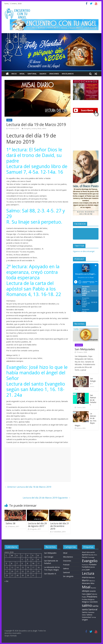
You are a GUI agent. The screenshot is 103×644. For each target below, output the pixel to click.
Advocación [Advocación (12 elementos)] (91, 552)
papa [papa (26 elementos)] (89, 594)
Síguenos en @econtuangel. (84, 251)
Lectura (34, 128)
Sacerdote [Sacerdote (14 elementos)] (94, 602)
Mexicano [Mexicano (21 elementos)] (86, 583)
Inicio (14, 74)
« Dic (6, 581)
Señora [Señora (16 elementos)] (89, 615)
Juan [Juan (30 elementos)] (88, 570)
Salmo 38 (10, 523)
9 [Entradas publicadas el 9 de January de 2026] (28, 563)
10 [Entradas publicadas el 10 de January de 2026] (33, 563)
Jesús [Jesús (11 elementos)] (93, 567)
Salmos (43, 74)
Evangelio (27, 128)
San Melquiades (85, 349)
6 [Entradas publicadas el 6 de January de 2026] (12, 563)
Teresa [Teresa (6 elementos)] (94, 617)
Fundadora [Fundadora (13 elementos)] (86, 567)
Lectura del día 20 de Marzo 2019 (47, 498)
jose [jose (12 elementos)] (84, 570)
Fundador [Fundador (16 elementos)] (93, 564)
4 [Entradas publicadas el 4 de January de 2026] (38, 559)
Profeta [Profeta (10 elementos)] (85, 599)
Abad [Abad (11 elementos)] (84, 552)
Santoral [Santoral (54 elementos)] (93, 609)
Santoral (32, 74)
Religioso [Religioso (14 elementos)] (86, 602)
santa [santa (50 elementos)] (95, 606)
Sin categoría (68, 576)
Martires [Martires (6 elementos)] (92, 581)
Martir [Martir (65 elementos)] (85, 580)
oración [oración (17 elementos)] (93, 591)
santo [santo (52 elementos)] (85, 609)
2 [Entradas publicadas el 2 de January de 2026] (28, 559)
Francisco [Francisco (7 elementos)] (85, 565)
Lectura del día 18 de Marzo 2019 (28, 487)
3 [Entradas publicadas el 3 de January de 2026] (33, 559)
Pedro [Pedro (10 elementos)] (84, 597)
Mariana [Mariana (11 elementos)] (91, 577)
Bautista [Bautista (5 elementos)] (91, 555)
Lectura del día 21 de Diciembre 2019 (60, 526)
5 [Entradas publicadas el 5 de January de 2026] (6, 563)
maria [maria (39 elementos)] (85, 577)
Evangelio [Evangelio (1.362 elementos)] (90, 561)
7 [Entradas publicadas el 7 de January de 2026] (17, 563)
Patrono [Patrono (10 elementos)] (94, 594)
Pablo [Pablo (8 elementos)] (84, 594)
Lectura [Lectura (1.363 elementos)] (88, 573)
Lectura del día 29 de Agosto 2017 (37, 525)
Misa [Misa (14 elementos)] (92, 583)
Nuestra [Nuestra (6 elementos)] (93, 588)
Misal (22, 74)
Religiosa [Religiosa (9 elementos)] (91, 599)
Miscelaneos (68, 74)
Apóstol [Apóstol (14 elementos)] (85, 555)
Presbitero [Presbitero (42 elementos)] (92, 597)
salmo (44, 128)
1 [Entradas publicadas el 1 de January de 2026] (22, 559)
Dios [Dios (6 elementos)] (95, 555)
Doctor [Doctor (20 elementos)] (85, 557)
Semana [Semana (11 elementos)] (91, 612)
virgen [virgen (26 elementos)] (85, 620)
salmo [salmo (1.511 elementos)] (87, 605)
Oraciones (54, 74)
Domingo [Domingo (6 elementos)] (91, 557)
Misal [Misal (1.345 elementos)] (86, 587)
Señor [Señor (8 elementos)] (84, 615)
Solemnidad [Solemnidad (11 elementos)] (86, 617)
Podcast (66, 565)
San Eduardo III (50, 574)
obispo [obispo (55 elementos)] (86, 591)
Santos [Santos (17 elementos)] (85, 612)
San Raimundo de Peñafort (93, 400)
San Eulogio (93, 380)
